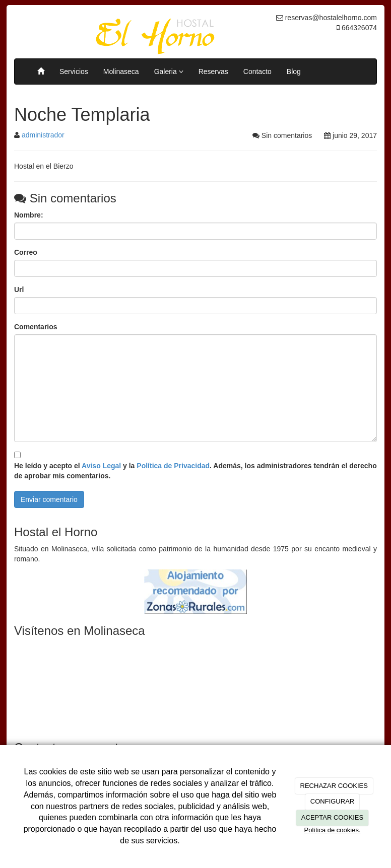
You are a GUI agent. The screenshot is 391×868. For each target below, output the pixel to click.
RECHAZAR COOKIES (334, 786)
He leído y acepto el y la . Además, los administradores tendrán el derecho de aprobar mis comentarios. (195, 471)
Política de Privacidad (173, 466)
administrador (43, 135)
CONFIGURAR (332, 801)
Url (19, 290)
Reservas (213, 71)
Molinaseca (121, 71)
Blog (294, 71)
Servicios (74, 71)
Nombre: (29, 215)
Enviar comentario (49, 499)
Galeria (169, 71)
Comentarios (36, 327)
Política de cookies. (332, 830)
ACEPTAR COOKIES (332, 817)
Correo (26, 252)
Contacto (257, 71)
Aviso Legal (101, 466)
